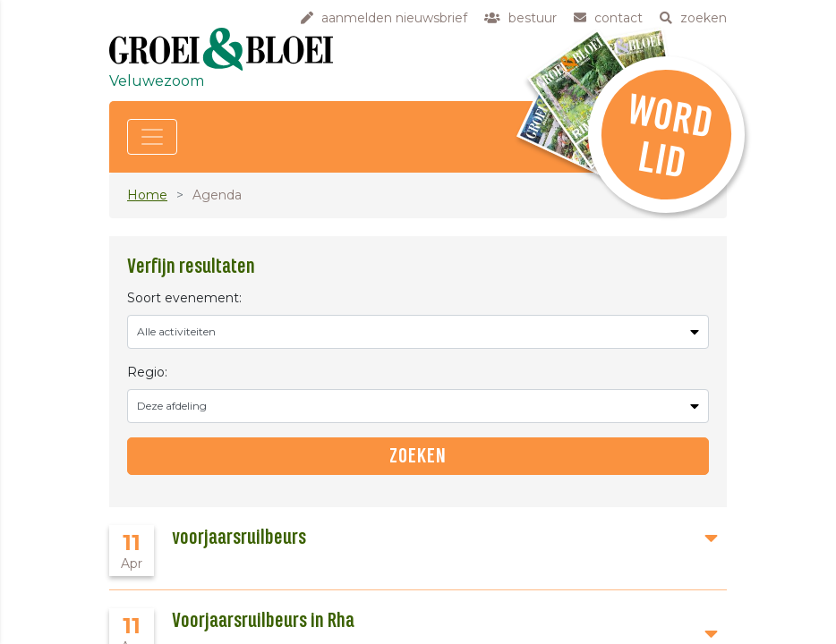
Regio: (147, 372)
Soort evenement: (184, 298)
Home (147, 195)
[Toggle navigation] (152, 137)
